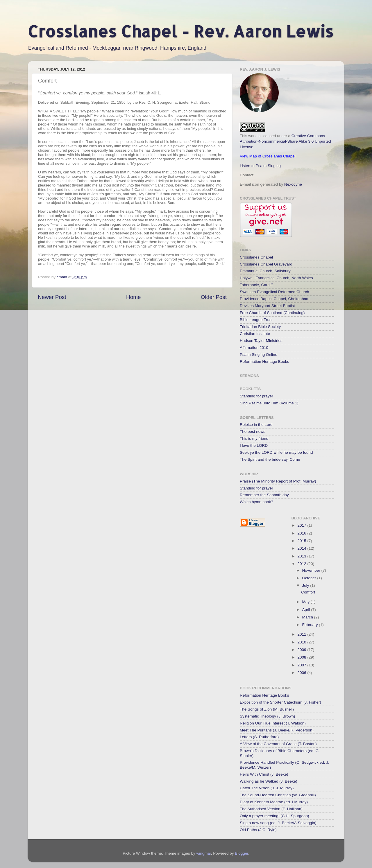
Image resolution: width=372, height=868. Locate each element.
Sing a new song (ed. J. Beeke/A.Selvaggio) (278, 823)
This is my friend (254, 439)
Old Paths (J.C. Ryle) (258, 830)
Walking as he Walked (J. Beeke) (269, 781)
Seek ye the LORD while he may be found (276, 452)
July (306, 585)
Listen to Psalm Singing (260, 166)
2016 (302, 533)
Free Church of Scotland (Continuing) (272, 313)
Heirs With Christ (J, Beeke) (264, 774)
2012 (302, 564)
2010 (302, 642)
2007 (302, 665)
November (312, 570)
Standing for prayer (256, 396)
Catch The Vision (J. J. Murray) (267, 788)
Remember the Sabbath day (264, 495)
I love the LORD (254, 445)
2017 (302, 525)
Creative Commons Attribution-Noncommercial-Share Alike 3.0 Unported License (285, 141)
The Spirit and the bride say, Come (270, 459)
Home (133, 297)
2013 (302, 556)
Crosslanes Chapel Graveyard (266, 264)
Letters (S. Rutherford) (259, 737)
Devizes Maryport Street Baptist (267, 306)
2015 (302, 541)
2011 (302, 634)
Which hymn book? (256, 502)
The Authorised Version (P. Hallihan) (271, 809)
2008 (302, 657)
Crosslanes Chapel (256, 257)
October (310, 578)
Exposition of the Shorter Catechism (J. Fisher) (280, 702)
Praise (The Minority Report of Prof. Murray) (278, 481)
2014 (302, 548)
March (308, 617)
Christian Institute (255, 334)
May (306, 602)
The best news (253, 432)
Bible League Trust (256, 320)
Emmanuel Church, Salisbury (265, 271)
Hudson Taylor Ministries (261, 341)
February (311, 625)
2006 (302, 673)
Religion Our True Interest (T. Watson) (273, 723)
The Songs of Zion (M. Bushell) (267, 709)
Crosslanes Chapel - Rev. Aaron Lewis (180, 31)
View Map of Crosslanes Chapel (268, 156)
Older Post (214, 297)
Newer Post (52, 297)
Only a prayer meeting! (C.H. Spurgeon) (274, 816)
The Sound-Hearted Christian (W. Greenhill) (278, 795)
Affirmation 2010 (254, 348)
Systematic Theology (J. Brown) (267, 716)
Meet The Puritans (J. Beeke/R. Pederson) (277, 730)
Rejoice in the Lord (256, 425)
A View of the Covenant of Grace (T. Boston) (278, 744)
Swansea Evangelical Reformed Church (274, 292)
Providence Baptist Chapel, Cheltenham (274, 299)
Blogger (242, 853)
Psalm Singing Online (259, 355)
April (307, 610)
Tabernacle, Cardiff (256, 285)
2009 (302, 650)
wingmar (203, 853)
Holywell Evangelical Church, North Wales (276, 278)
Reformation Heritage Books (264, 362)
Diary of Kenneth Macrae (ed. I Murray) (274, 802)
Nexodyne (293, 184)
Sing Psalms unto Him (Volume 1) (269, 403)
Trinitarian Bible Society (260, 327)
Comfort (308, 592)
